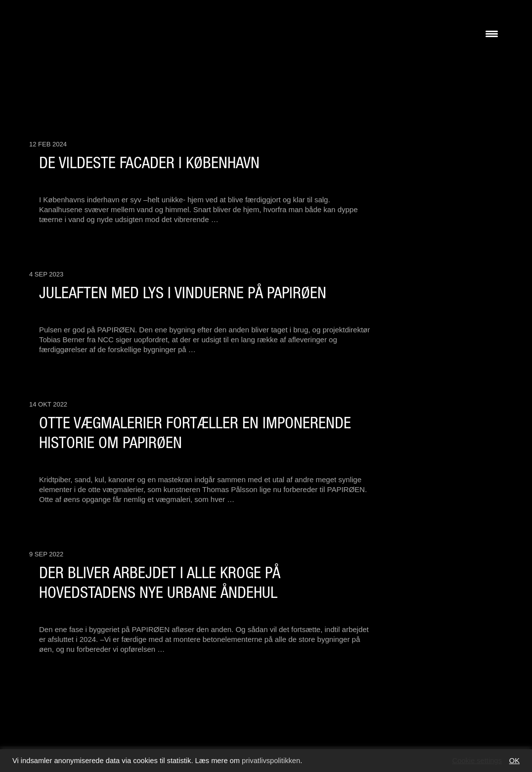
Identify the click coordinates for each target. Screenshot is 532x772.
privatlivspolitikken (271, 761)
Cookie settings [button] (477, 761)
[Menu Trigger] (492, 33)
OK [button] (514, 761)
